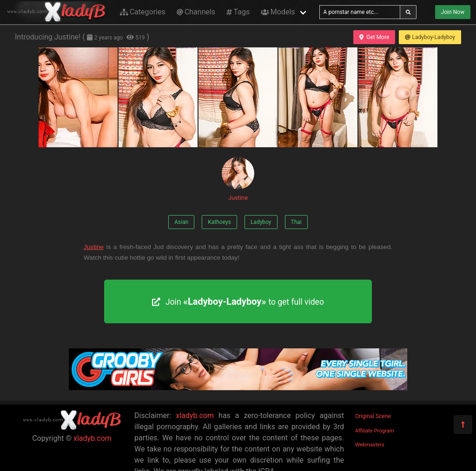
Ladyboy (261, 222)
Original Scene (373, 416)
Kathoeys (219, 222)
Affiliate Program (375, 431)
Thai (296, 222)
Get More (374, 37)
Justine (238, 179)
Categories (143, 12)
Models (278, 12)
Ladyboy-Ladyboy (430, 37)
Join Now (453, 12)
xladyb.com (93, 438)
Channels (196, 12)
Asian (181, 222)
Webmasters (370, 445)
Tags (238, 12)
